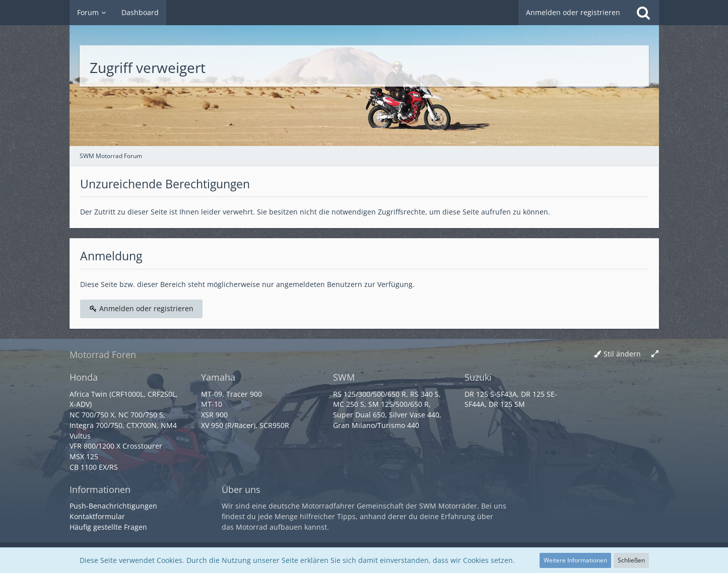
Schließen (631, 560)
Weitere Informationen (575, 560)
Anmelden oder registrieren (573, 12)
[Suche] (643, 13)
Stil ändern (622, 354)
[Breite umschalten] (655, 354)
